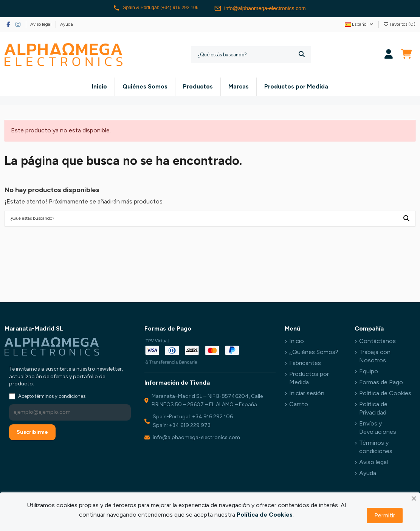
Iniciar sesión (307, 395)
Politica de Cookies (385, 395)
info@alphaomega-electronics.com (267, 8)
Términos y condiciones (376, 448)
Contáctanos (377, 343)
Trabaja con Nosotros (375, 358)
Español (360, 24)
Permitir (385, 515)
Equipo (369, 373)
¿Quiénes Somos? (314, 353)
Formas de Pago (381, 384)
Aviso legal (41, 24)
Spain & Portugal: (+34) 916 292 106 (156, 8)
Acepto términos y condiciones (52, 398)
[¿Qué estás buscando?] (302, 55)
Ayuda (67, 24)
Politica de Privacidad (373, 410)
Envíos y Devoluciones (378, 429)
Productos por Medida (309, 380)
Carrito (299, 406)
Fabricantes (305, 364)
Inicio (297, 343)
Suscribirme (32, 434)
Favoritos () (399, 24)
